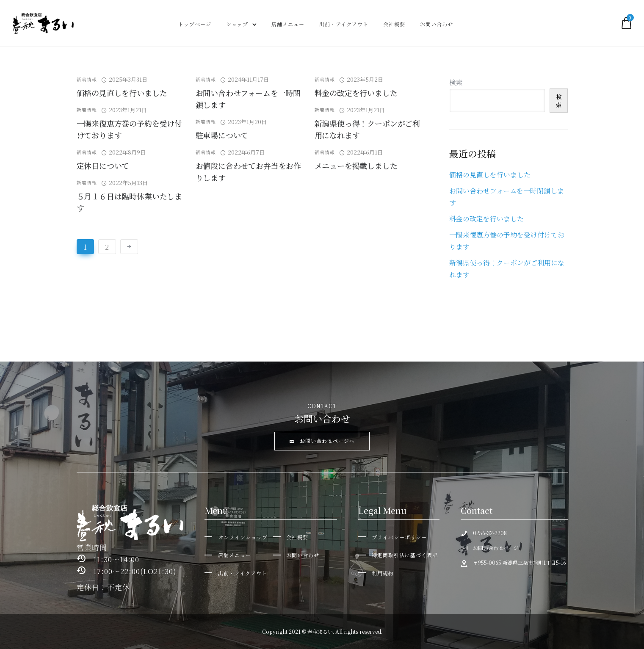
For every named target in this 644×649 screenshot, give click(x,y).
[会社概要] (291, 537)
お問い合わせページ (496, 548)
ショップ (237, 24)
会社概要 (394, 24)
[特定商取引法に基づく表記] (398, 555)
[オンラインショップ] (236, 537)
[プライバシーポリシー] (392, 537)
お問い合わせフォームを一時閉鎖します (248, 99)
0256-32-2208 (490, 533)
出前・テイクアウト (344, 24)
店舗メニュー (288, 24)
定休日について (103, 166)
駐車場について (222, 135)
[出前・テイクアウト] (236, 573)
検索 (456, 82)
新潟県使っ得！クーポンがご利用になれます (367, 129)
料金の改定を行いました (356, 93)
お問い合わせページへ (322, 440)
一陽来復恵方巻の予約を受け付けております (129, 129)
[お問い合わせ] (296, 555)
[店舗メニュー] (228, 555)
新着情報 (87, 79)
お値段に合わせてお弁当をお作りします (248, 171)
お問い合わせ (437, 24)
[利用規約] (376, 573)
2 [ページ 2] (107, 247)
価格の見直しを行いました (122, 93)
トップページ (195, 24)
